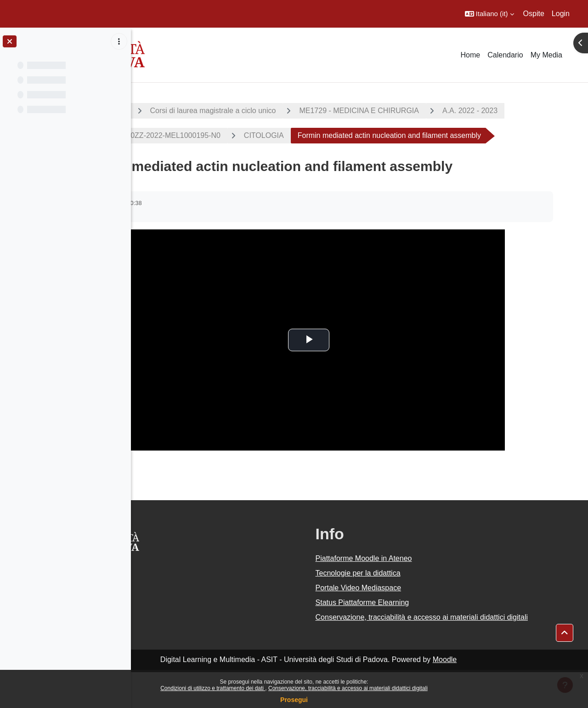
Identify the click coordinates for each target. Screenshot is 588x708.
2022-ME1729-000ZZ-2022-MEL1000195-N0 (310, 135)
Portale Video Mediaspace (410, 613)
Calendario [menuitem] (505, 55)
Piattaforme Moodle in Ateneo (415, 583)
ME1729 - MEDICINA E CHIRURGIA (444, 111)
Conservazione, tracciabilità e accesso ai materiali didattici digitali (348, 688)
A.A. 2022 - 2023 (186, 135)
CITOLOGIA (427, 135)
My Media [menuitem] (546, 55)
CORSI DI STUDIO (180, 111)
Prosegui (294, 700)
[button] (489, 14)
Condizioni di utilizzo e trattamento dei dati (213, 688)
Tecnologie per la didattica (409, 598)
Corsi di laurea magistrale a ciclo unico (297, 111)
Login (561, 14)
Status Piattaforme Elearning (413, 627)
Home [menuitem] (471, 55)
